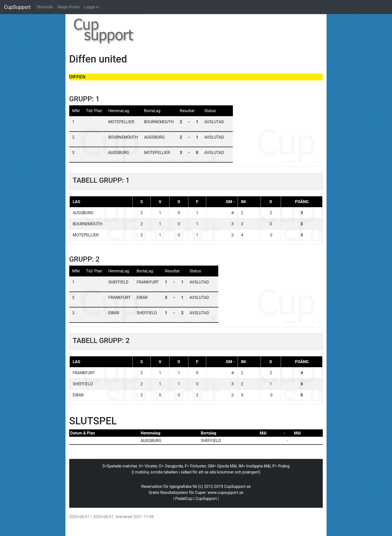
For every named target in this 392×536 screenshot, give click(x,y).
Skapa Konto (68, 7)
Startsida (45, 7)
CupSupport (17, 7)
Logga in (91, 7)
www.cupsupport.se (226, 493)
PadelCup (184, 499)
